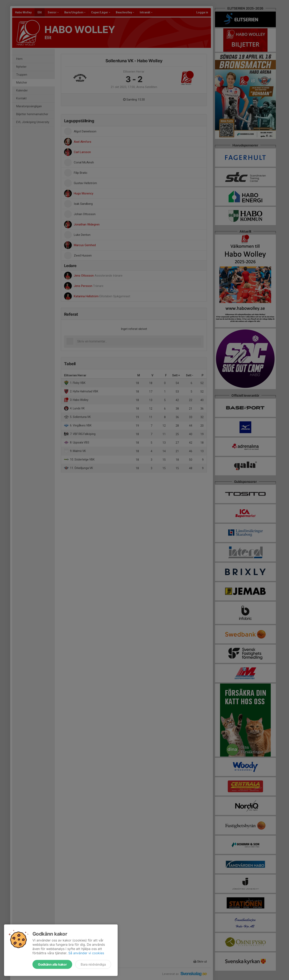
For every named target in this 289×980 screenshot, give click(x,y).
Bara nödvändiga (93, 964)
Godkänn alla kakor (52, 964)
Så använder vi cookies (86, 953)
